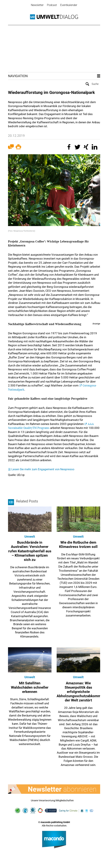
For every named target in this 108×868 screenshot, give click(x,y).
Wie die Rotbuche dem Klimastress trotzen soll (78, 544)
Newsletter (37, 5)
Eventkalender (69, 5)
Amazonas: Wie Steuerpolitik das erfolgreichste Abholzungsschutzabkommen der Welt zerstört (81, 691)
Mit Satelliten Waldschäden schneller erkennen (30, 687)
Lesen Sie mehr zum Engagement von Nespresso (43, 469)
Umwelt (30, 536)
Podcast (52, 5)
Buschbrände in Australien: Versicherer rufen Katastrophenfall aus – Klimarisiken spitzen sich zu (30, 551)
